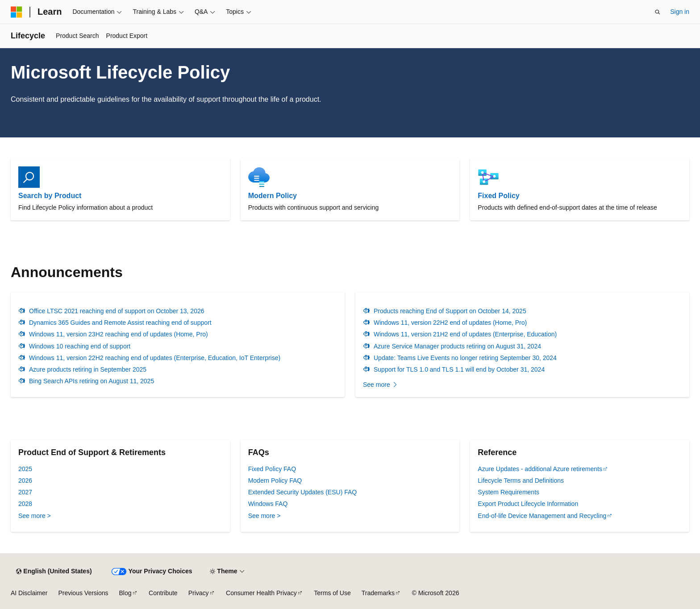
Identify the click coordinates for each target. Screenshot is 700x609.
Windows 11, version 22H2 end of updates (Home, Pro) (450, 323)
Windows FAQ (268, 504)
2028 (25, 504)
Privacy (199, 593)
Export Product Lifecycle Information (528, 504)
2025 (25, 469)
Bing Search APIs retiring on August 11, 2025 (92, 381)
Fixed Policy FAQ (272, 469)
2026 (25, 481)
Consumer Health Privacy (261, 593)
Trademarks (378, 593)
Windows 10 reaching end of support (80, 346)
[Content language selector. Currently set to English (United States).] (54, 572)
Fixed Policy (498, 196)
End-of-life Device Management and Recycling (542, 516)
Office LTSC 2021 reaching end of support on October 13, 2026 (117, 311)
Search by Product (50, 196)
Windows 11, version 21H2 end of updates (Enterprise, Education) (465, 334)
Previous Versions (83, 593)
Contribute (163, 593)
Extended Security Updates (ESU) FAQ (303, 492)
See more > (35, 516)
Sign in (680, 12)
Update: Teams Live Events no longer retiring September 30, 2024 (465, 358)
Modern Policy (273, 196)
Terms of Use (332, 593)
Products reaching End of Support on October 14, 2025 (450, 311)
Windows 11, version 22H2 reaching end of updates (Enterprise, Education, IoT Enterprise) (155, 358)
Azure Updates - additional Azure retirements (540, 469)
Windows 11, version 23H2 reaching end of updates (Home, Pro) (119, 334)
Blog (125, 593)
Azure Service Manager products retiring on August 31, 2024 (457, 346)
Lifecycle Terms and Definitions (521, 481)
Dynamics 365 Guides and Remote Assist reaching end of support (120, 323)
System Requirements (508, 492)
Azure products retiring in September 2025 (88, 369)
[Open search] (658, 12)
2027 (25, 492)
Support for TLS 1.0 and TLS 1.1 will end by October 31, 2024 (459, 369)
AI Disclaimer (29, 593)
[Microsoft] (17, 12)
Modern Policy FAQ (275, 481)
